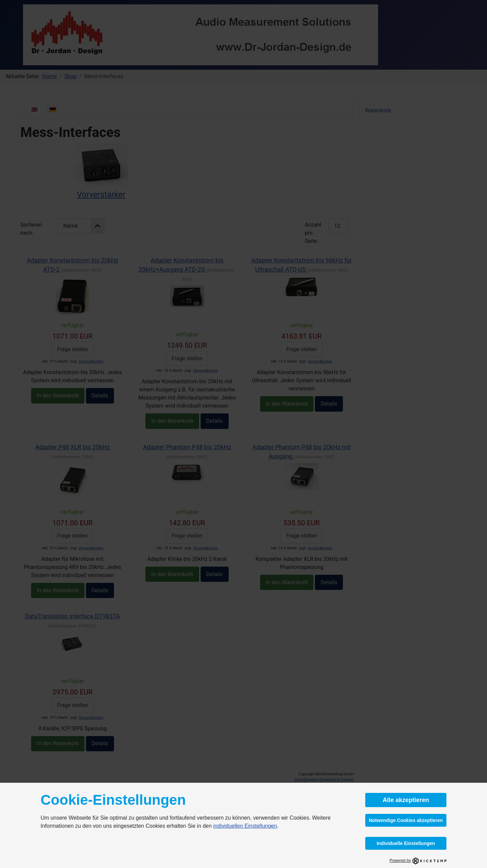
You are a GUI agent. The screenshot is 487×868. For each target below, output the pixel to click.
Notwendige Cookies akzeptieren (406, 820)
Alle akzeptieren (406, 800)
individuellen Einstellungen (245, 826)
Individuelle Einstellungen (406, 843)
